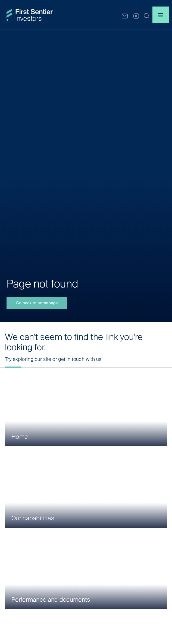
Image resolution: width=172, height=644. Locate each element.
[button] (146, 15)
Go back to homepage (37, 303)
